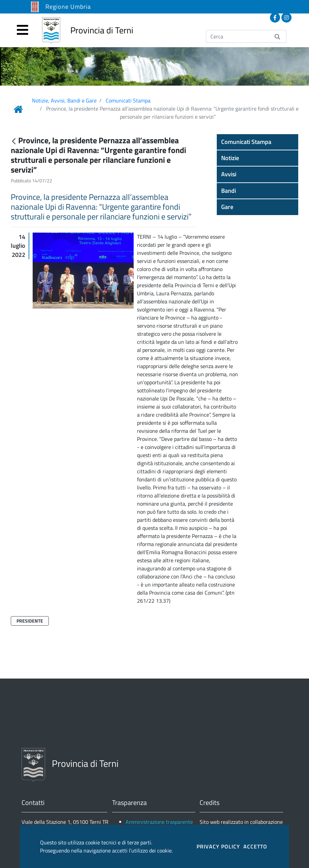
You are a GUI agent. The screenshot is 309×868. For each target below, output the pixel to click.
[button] (257, 142)
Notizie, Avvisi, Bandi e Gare (64, 100)
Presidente (30, 621)
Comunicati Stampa (128, 100)
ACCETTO (255, 846)
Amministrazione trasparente (159, 822)
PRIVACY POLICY (218, 846)
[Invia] (277, 36)
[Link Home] (18, 109)
